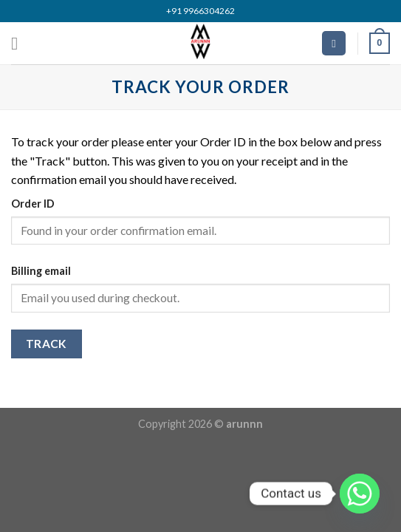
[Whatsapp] (360, 494)
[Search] (334, 43)
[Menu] (20, 43)
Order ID (33, 204)
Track (47, 344)
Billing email (41, 271)
